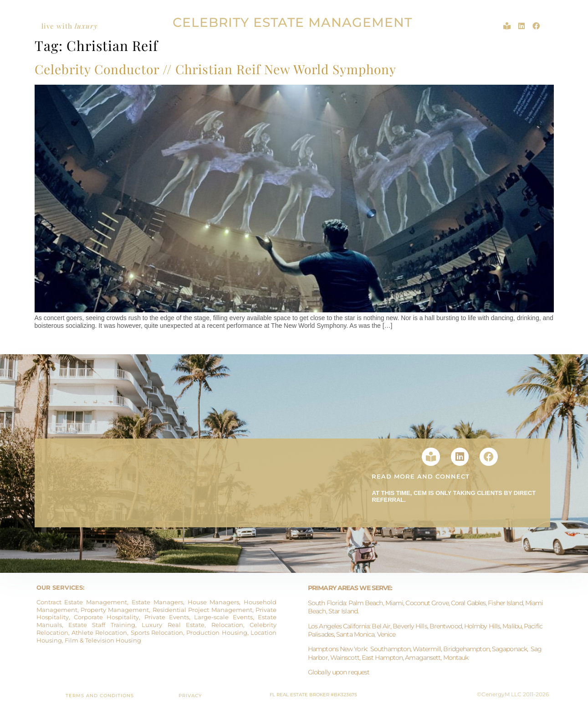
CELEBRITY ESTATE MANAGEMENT (292, 22)
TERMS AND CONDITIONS (100, 696)
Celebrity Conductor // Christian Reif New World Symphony (215, 69)
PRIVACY (190, 696)
